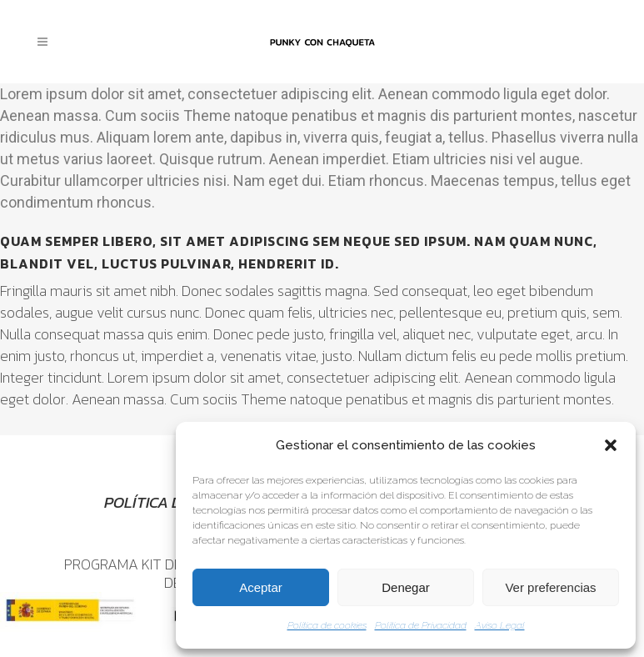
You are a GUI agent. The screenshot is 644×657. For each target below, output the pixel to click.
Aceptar (261, 587)
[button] (611, 445)
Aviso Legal (500, 625)
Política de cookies (327, 625)
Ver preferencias (550, 587)
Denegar (406, 587)
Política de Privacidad (421, 625)
